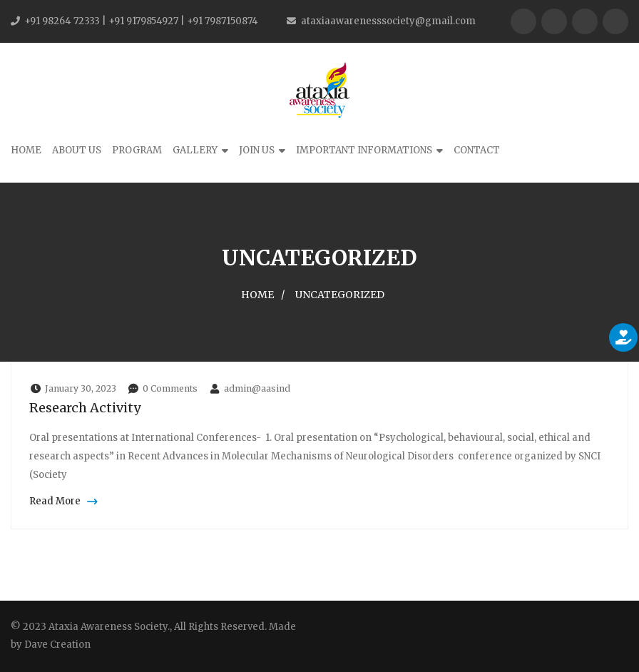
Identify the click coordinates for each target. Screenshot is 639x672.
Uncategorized (340, 295)
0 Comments (162, 388)
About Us (77, 150)
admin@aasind (249, 388)
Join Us (257, 150)
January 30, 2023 (73, 388)
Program (137, 150)
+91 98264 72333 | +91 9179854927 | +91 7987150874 (141, 21)
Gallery (195, 150)
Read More (62, 501)
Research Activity (85, 408)
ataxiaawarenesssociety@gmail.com (388, 21)
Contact (477, 150)
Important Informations (364, 150)
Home (26, 150)
